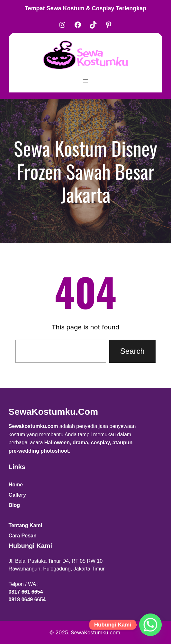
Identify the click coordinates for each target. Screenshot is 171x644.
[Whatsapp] (150, 625)
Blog (14, 505)
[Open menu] (85, 81)
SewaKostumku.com (54, 412)
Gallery (17, 495)
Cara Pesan (23, 536)
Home (16, 485)
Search (132, 351)
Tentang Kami (26, 525)
